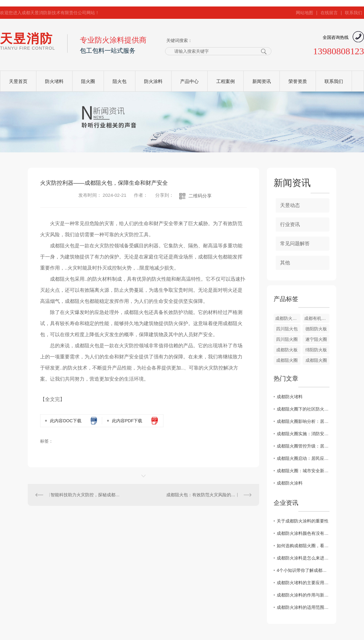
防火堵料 (54, 81)
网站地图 (304, 13)
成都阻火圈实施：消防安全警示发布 (303, 434)
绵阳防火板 (316, 350)
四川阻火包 (287, 329)
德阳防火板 (316, 329)
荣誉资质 (298, 81)
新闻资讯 (262, 81)
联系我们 (354, 13)
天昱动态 (290, 205)
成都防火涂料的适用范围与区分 (303, 607)
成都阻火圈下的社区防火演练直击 (303, 409)
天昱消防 (27, 41)
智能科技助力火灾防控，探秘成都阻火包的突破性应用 (86, 495)
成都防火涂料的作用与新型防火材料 (303, 595)
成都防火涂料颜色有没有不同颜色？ (303, 533)
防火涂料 (153, 81)
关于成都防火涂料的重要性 (303, 521)
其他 (285, 263)
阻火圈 (88, 81)
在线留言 (329, 13)
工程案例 (225, 81)
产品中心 (189, 81)
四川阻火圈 (287, 339)
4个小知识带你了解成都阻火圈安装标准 (303, 570)
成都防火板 (287, 350)
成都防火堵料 (288, 318)
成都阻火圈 (287, 360)
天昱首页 (18, 81)
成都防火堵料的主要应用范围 (303, 583)
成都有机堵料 (317, 318)
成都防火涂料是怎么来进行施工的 (303, 558)
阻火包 (120, 81)
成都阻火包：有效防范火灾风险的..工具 (204, 495)
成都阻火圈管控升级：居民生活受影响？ (303, 446)
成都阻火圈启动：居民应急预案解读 (303, 458)
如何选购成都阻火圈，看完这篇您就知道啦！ (303, 546)
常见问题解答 (295, 244)
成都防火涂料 (290, 483)
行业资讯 (290, 224)
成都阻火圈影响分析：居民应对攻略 (303, 421)
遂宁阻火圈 (316, 339)
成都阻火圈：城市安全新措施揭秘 (303, 471)
